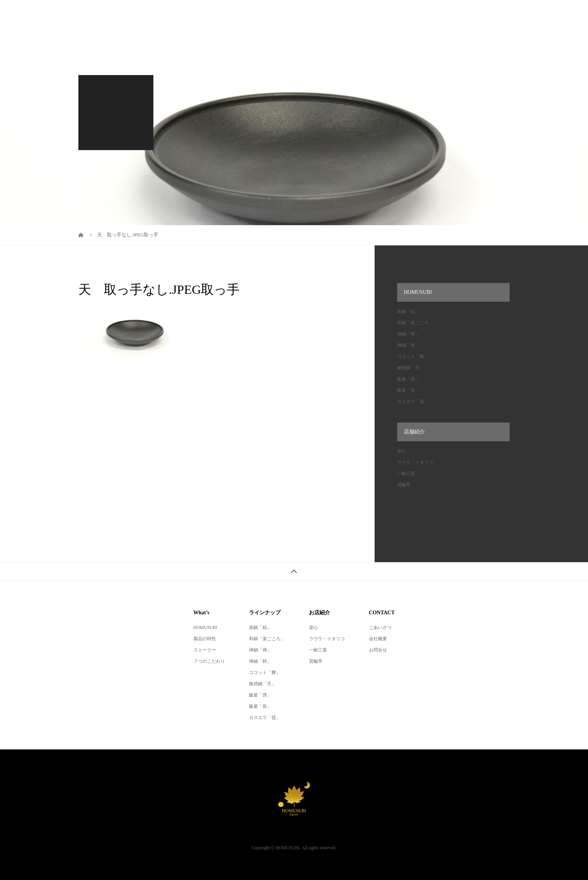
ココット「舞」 (413, 357)
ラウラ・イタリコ (415, 462)
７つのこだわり (209, 661)
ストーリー (205, 650)
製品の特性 (205, 639)
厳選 (384, 13)
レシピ (297, 13)
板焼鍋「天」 (411, 368)
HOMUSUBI (254, 13)
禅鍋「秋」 (408, 345)
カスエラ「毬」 (413, 402)
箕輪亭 (404, 485)
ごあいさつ (380, 627)
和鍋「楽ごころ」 (415, 323)
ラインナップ (342, 13)
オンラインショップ (433, 13)
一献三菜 (406, 474)
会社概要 (489, 13)
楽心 (402, 451)
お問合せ (378, 650)
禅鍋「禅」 (408, 334)
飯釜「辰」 (408, 390)
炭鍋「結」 (408, 311)
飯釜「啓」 (408, 379)
